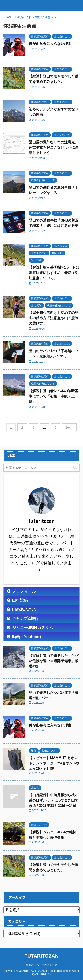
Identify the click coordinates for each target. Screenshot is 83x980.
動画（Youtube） (28, 637)
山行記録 (20, 600)
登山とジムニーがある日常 (42, 965)
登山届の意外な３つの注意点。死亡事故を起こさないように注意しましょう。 (54, 147)
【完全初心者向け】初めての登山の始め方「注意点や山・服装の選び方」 (54, 318)
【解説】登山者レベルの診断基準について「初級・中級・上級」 (54, 396)
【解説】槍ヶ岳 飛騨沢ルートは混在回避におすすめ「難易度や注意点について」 (54, 273)
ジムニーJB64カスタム (33, 628)
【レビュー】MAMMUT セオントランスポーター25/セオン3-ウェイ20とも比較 (54, 763)
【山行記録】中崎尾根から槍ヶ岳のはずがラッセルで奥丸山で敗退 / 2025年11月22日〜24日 (54, 800)
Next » (69, 427)
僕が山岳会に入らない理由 (50, 44)
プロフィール (24, 591)
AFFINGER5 (43, 974)
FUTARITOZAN (41, 956)
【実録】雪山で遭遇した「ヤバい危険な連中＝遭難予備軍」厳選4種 (54, 661)
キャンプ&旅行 (25, 619)
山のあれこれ (24, 609)
